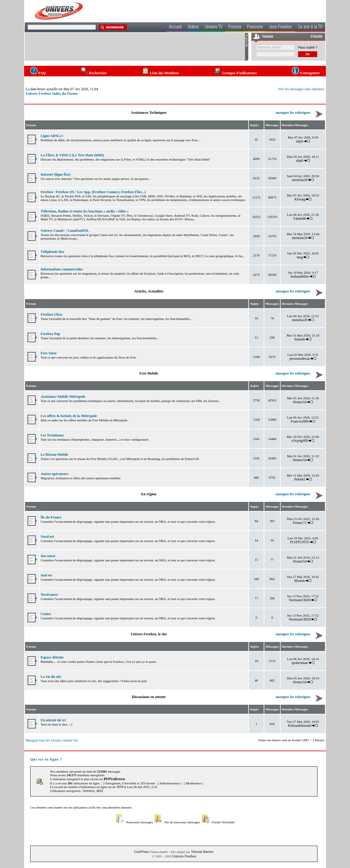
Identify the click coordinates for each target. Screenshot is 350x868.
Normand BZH (300, 600)
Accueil (175, 27)
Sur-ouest (48, 556)
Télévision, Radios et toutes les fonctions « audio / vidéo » (84, 211)
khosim (300, 581)
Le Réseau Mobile (54, 455)
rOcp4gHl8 (300, 441)
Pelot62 (300, 479)
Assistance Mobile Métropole (63, 397)
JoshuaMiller (300, 276)
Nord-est (47, 537)
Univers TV (214, 27)
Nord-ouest (49, 595)
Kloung (300, 199)
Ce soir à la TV (310, 27)
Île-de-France (51, 517)
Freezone (255, 27)
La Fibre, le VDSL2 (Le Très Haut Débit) (72, 155)
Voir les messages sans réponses (301, 89)
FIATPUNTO (300, 542)
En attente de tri (53, 720)
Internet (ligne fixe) (55, 174)
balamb (300, 339)
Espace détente (52, 657)
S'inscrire (316, 37)
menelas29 (300, 180)
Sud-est (46, 575)
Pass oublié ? (308, 47)
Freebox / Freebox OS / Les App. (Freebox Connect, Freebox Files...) (93, 192)
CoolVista (142, 852)
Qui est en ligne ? (46, 759)
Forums (235, 27)
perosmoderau (300, 359)
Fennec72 (300, 523)
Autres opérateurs (54, 474)
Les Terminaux (52, 435)
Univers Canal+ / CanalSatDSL (65, 231)
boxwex (89, 791)
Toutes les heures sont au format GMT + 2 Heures (291, 740)
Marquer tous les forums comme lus (52, 740)
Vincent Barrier (202, 852)
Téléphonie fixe (52, 252)
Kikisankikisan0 (300, 726)
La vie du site (51, 677)
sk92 (100, 791)
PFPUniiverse (115, 779)
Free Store (48, 353)
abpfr (300, 141)
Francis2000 (300, 421)
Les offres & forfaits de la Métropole (69, 416)
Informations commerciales (62, 269)
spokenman (300, 663)
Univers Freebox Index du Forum (52, 94)
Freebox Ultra (51, 314)
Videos (193, 27)
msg (300, 257)
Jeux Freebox (280, 27)
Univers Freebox (184, 856)
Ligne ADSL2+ (52, 136)
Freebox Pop (50, 334)
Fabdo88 (300, 219)
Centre (46, 614)
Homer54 (300, 402)
